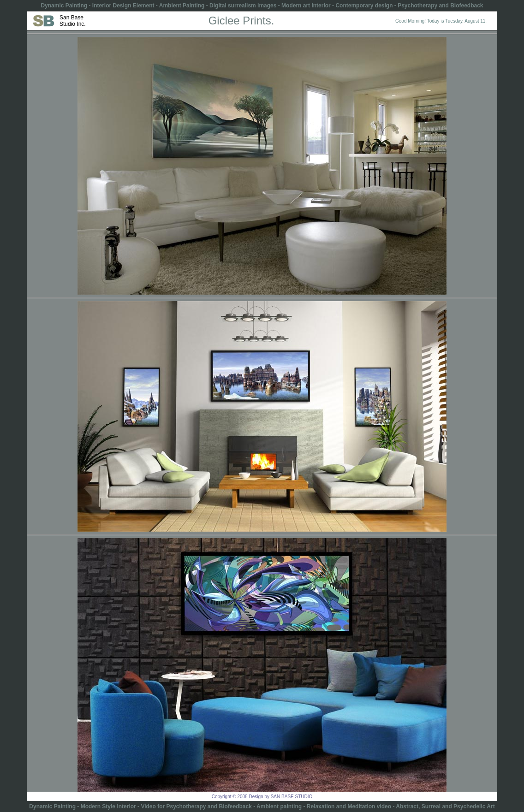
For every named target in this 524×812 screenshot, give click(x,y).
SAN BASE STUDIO (292, 797)
